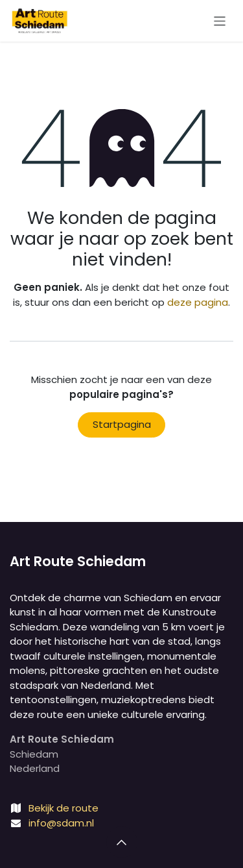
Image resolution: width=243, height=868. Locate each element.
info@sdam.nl (61, 823)
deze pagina (198, 302)
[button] (122, 842)
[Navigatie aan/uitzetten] (220, 20)
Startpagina (122, 424)
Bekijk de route (64, 808)
